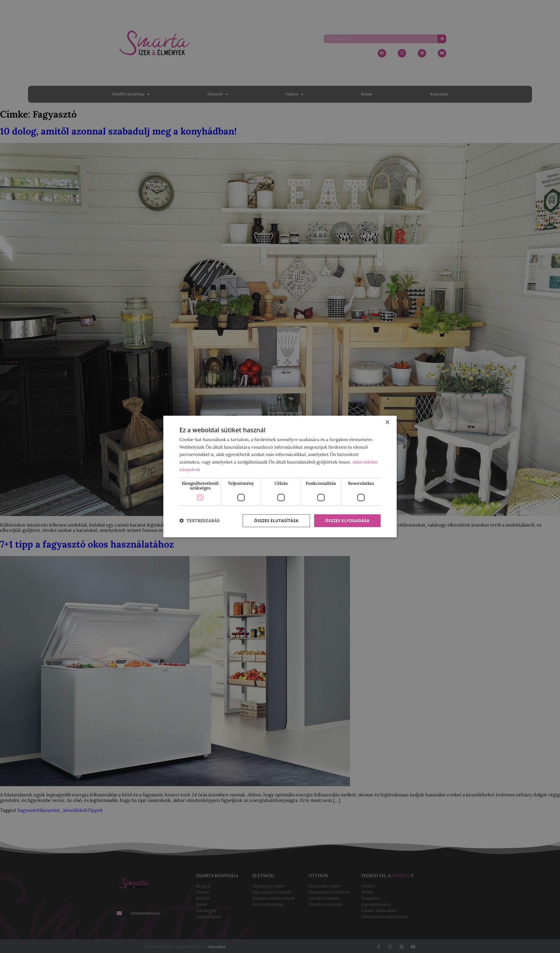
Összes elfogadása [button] (347, 521)
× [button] (387, 423)
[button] (199, 521)
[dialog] (280, 477)
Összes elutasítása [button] (276, 521)
